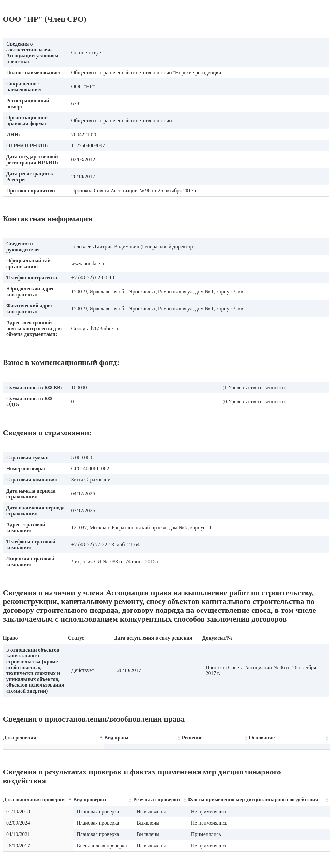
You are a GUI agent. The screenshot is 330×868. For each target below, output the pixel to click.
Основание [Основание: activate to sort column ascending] (262, 737)
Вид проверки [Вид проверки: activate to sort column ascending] (90, 799)
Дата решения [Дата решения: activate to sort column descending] (20, 737)
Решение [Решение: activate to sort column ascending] (192, 737)
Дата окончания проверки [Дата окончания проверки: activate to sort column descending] (34, 799)
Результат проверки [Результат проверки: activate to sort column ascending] (157, 799)
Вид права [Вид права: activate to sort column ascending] (117, 737)
